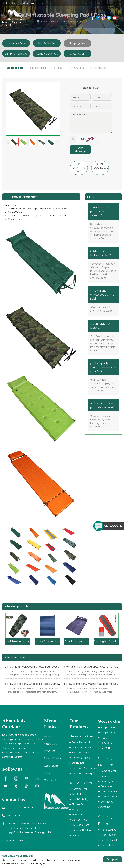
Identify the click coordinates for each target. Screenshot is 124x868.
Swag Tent (78, 810)
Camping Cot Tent (82, 830)
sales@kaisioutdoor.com (31, 3)
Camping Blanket (47, 54)
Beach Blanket (108, 835)
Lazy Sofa (78, 68)
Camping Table (109, 781)
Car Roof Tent (79, 820)
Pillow (60, 68)
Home (48, 736)
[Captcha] (73, 139)
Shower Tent (79, 804)
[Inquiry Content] (91, 122)
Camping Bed (108, 776)
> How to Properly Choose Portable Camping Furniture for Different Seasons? (54, 684)
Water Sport (77, 54)
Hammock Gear (16, 43)
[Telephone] (102, 106)
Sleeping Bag (39, 68)
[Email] (102, 97)
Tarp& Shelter (79, 794)
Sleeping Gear (77, 43)
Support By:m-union (13, 840)
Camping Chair (108, 771)
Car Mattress (100, 68)
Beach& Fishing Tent (83, 799)
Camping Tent (79, 789)
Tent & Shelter (47, 43)
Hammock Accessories (84, 768)
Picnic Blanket (108, 830)
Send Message (80, 150)
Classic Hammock (82, 747)
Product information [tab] (24, 197)
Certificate (51, 766)
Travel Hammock (81, 742)
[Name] (80, 97)
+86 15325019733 (17, 816)
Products (50, 751)
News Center (53, 758)
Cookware (106, 786)
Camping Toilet (109, 797)
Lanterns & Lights (110, 791)
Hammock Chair (80, 753)
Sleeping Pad (15, 68)
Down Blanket (108, 845)
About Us (51, 744)
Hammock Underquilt (83, 773)
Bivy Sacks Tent (80, 825)
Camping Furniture (16, 54)
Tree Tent (77, 815)
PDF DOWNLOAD (101, 166)
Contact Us (52, 780)
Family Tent (78, 835)
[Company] (80, 106)
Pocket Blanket (109, 840)
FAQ (47, 773)
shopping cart (79, 168)
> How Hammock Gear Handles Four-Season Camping (39, 667)
